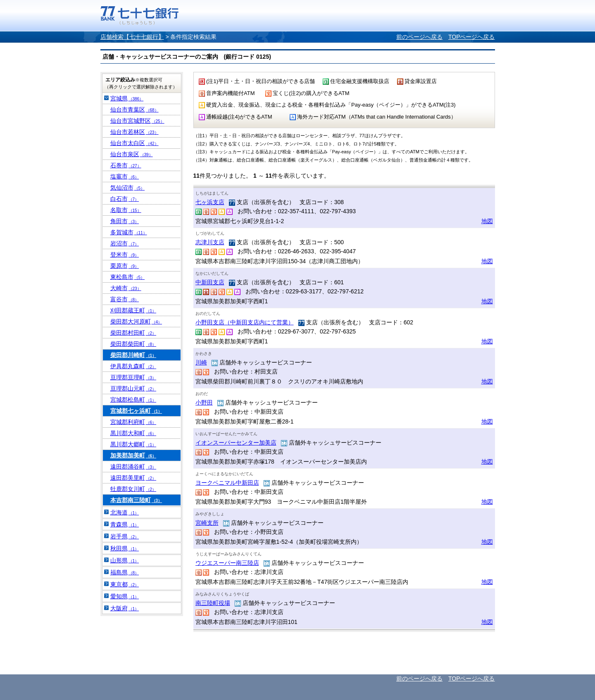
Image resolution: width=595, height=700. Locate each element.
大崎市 (126, 288)
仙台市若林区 (134, 132)
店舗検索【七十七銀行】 (132, 37)
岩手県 (125, 536)
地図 (487, 221)
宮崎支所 (207, 523)
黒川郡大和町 (133, 433)
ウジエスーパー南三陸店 (227, 563)
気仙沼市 (128, 188)
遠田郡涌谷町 (133, 467)
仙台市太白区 (134, 143)
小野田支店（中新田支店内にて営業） (245, 322)
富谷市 (125, 299)
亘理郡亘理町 (133, 377)
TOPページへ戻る (472, 37)
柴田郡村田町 (133, 333)
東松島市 (128, 277)
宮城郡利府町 (133, 422)
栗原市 (125, 266)
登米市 (125, 255)
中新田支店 (210, 282)
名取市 (126, 210)
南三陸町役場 (213, 603)
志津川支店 (210, 242)
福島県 (125, 572)
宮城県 (127, 98)
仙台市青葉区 (134, 110)
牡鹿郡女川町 (133, 489)
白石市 (125, 199)
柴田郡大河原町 (136, 321)
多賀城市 (129, 232)
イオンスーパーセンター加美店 (236, 443)
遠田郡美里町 (133, 478)
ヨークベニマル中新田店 (227, 483)
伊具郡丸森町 (133, 366)
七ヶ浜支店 (210, 202)
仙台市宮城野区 (137, 121)
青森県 (125, 524)
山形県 (125, 560)
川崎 (201, 362)
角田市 (125, 221)
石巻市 (126, 165)
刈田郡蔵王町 (133, 310)
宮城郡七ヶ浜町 (136, 411)
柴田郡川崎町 (133, 355)
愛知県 (125, 596)
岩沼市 (125, 243)
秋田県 (125, 548)
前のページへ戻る (419, 37)
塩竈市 (125, 176)
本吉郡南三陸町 (136, 500)
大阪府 (125, 608)
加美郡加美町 (133, 455)
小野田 (204, 402)
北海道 (125, 512)
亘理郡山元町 (133, 388)
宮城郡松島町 (133, 400)
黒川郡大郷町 (133, 444)
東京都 (125, 584)
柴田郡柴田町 (133, 344)
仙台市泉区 (132, 154)
